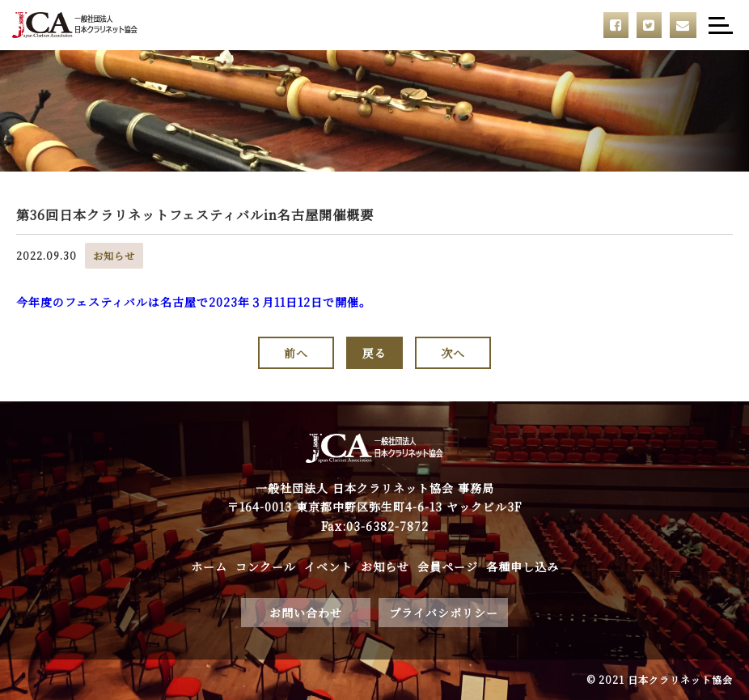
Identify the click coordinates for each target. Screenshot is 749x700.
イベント (328, 566)
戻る (374, 353)
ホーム (209, 566)
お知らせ (385, 566)
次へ (453, 353)
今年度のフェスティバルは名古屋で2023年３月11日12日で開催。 (194, 302)
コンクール (266, 566)
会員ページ (448, 566)
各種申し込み (523, 566)
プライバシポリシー (444, 613)
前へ (296, 353)
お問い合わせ (306, 613)
